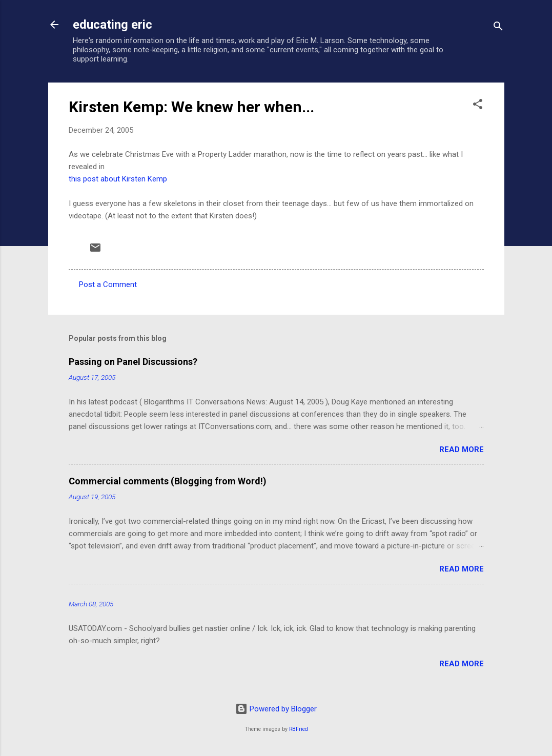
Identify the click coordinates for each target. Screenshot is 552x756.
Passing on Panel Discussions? (133, 362)
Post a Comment (108, 284)
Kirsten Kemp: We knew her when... (191, 107)
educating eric (113, 25)
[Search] (498, 28)
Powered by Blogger (276, 709)
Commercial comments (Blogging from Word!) (168, 481)
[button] (478, 106)
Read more (462, 449)
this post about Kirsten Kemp (118, 179)
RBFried (299, 729)
